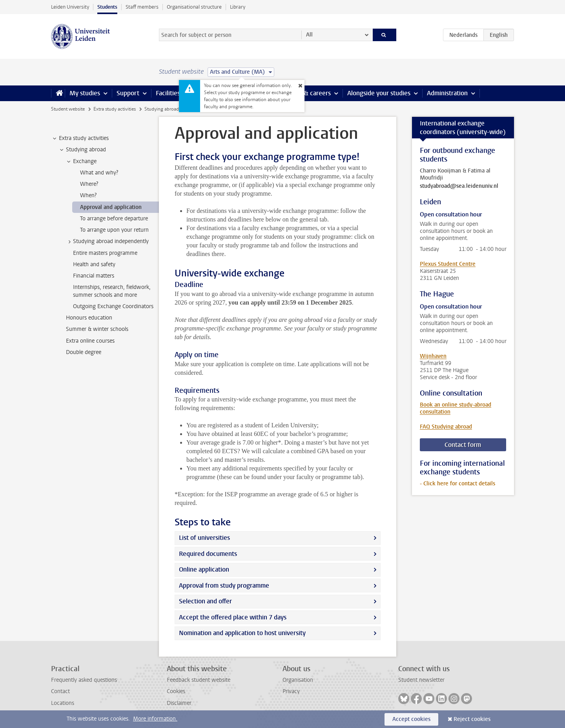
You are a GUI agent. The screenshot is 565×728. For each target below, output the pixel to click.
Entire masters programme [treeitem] (105, 253)
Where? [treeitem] (89, 184)
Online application (204, 569)
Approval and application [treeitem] (111, 207)
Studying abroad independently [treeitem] (107, 241)
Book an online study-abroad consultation (456, 408)
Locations (63, 703)
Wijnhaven (433, 356)
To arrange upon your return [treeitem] (114, 230)
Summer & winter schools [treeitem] (97, 329)
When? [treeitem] (88, 195)
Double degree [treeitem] (84, 352)
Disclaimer (179, 703)
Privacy (291, 691)
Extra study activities (115, 109)
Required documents (208, 554)
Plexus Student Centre (448, 264)
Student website (68, 109)
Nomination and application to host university (242, 633)
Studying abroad (162, 109)
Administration (447, 93)
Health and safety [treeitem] (94, 264)
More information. (155, 719)
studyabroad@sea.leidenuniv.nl (459, 186)
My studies (85, 93)
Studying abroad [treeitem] (82, 150)
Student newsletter (421, 680)
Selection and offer (205, 601)
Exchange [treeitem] (81, 162)
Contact (60, 691)
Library (238, 7)
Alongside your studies (379, 93)
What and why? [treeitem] (99, 173)
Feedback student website (199, 680)
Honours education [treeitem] (89, 318)
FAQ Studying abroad (446, 427)
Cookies (176, 691)
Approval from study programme (224, 585)
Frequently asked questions (84, 680)
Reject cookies (472, 719)
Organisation (298, 680)
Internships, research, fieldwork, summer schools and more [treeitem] (112, 291)
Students (107, 7)
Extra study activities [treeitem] (80, 138)
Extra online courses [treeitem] (90, 341)
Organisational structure (194, 7)
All (309, 35)
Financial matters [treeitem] (94, 276)
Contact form (463, 445)
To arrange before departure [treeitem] (114, 219)
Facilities (168, 93)
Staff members (142, 7)
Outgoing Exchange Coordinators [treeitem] (113, 306)
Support (128, 93)
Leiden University (70, 7)
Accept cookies (411, 719)
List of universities (204, 538)
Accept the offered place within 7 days (233, 617)
